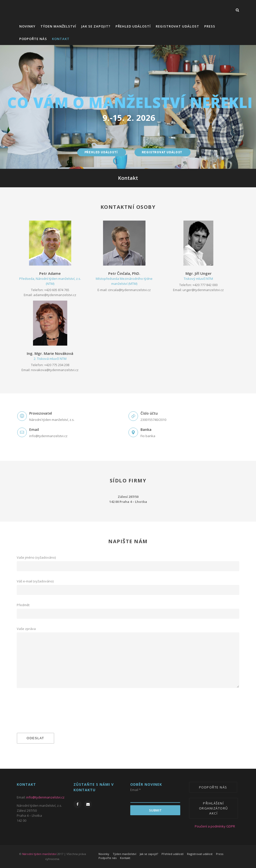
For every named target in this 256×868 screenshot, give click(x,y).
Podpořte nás (33, 39)
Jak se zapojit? (96, 26)
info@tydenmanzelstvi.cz (45, 797)
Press (210, 26)
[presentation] (37, 712)
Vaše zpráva (128, 629)
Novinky (27, 26)
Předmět (128, 605)
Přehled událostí (133, 26)
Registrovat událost (177, 26)
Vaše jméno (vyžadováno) (128, 558)
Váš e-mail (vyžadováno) (128, 581)
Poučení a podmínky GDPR (211, 826)
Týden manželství (58, 26)
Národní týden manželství (39, 854)
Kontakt (61, 39)
